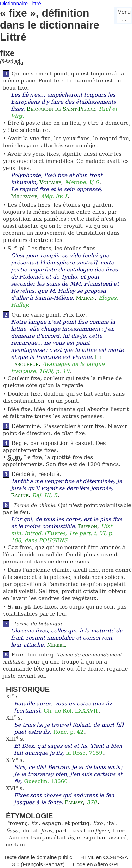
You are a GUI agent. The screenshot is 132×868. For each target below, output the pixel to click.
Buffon (88, 526)
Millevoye (24, 196)
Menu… (124, 15)
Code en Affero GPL (96, 864)
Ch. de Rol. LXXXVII (71, 711)
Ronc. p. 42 (68, 732)
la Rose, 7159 (84, 753)
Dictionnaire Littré (21, 3)
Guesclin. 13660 (46, 781)
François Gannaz (43, 864)
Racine (20, 495)
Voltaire (50, 182)
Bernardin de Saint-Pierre (61, 109)
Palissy (74, 802)
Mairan (85, 298)
